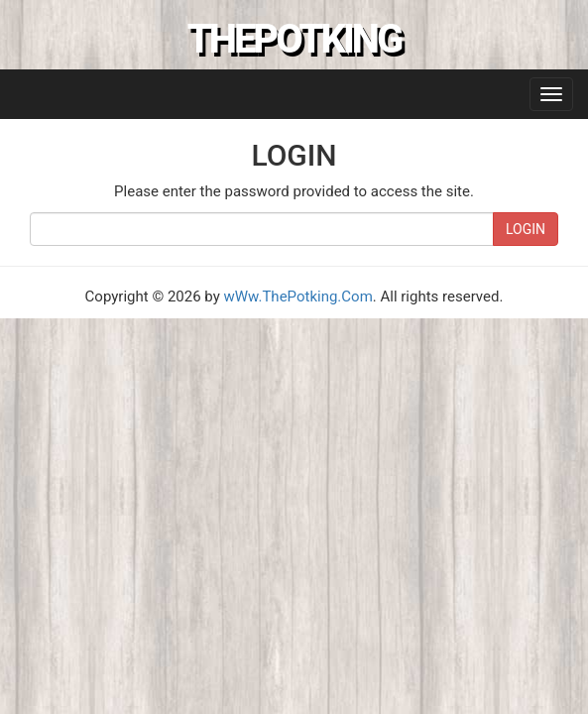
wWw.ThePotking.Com (298, 297)
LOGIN (526, 229)
